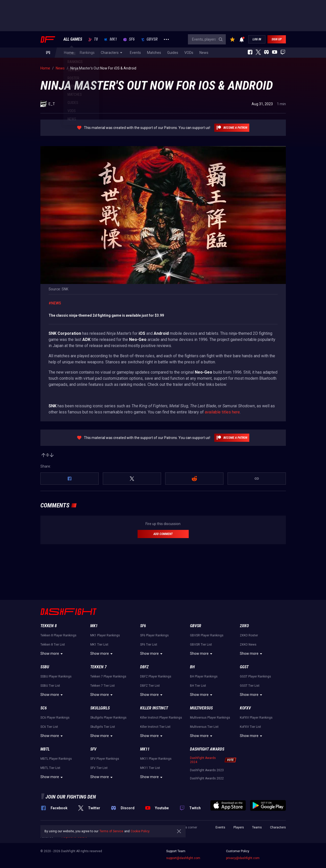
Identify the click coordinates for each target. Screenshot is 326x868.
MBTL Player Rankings (56, 759)
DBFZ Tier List (150, 686)
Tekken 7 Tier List (103, 686)
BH (192, 667)
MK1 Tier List (99, 645)
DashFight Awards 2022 (207, 778)
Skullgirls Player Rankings (108, 718)
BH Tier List (198, 686)
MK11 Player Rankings (156, 759)
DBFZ (144, 667)
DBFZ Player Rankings (156, 676)
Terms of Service (111, 831)
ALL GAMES (73, 39)
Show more (52, 654)
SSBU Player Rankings (56, 676)
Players (239, 827)
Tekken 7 (98, 667)
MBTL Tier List (50, 768)
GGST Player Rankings (255, 676)
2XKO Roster (249, 635)
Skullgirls (100, 708)
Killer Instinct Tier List (155, 727)
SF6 (129, 39)
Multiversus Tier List (204, 727)
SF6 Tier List (149, 645)
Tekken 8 (49, 626)
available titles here (222, 412)
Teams (257, 827)
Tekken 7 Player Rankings (108, 676)
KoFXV (245, 708)
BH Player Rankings (204, 676)
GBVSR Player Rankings (207, 635)
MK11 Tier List (150, 768)
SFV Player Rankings (105, 759)
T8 (93, 39)
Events (220, 827)
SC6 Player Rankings (55, 718)
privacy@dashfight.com (243, 858)
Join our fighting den (71, 797)
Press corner (188, 827)
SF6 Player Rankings (154, 635)
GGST (244, 667)
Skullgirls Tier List (103, 727)
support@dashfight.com (183, 858)
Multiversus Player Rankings (210, 718)
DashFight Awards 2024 (203, 760)
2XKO (244, 626)
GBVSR (149, 39)
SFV (93, 749)
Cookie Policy (140, 831)
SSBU (45, 667)
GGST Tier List (250, 686)
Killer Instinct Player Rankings (161, 718)
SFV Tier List (99, 768)
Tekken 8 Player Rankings (58, 635)
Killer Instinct (154, 708)
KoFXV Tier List (250, 727)
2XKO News (248, 645)
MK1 (111, 39)
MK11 (145, 749)
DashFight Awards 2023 (207, 770)
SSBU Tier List (50, 686)
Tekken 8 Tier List (53, 645)
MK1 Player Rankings (105, 635)
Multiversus (201, 708)
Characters (278, 827)
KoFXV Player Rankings (256, 718)
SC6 (44, 708)
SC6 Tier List (49, 727)
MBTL (45, 749)
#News (55, 303)
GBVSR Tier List (201, 645)
